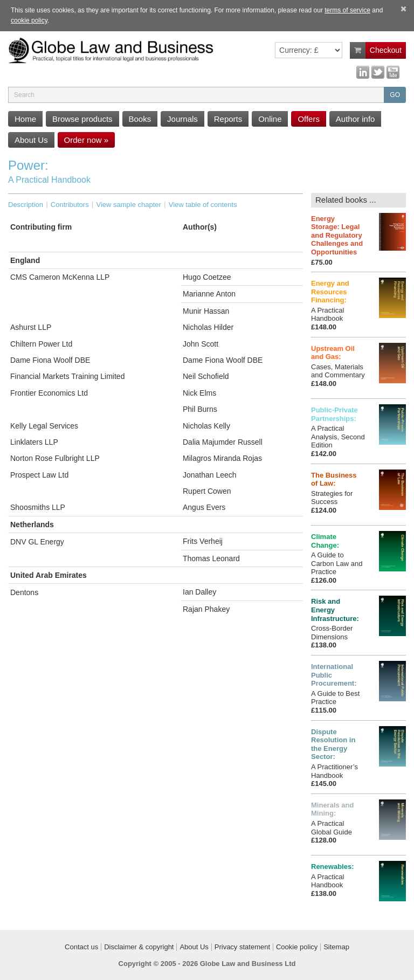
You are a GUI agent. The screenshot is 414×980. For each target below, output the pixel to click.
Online (270, 119)
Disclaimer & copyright (139, 947)
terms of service (347, 10)
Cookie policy (297, 947)
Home (25, 119)
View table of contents (203, 205)
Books (140, 119)
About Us (31, 140)
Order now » (87, 140)
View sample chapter (128, 205)
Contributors (70, 205)
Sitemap (336, 947)
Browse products (82, 119)
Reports (228, 119)
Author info (356, 119)
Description (26, 205)
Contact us (81, 947)
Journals (182, 119)
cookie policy (29, 20)
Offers (309, 119)
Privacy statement (242, 947)
